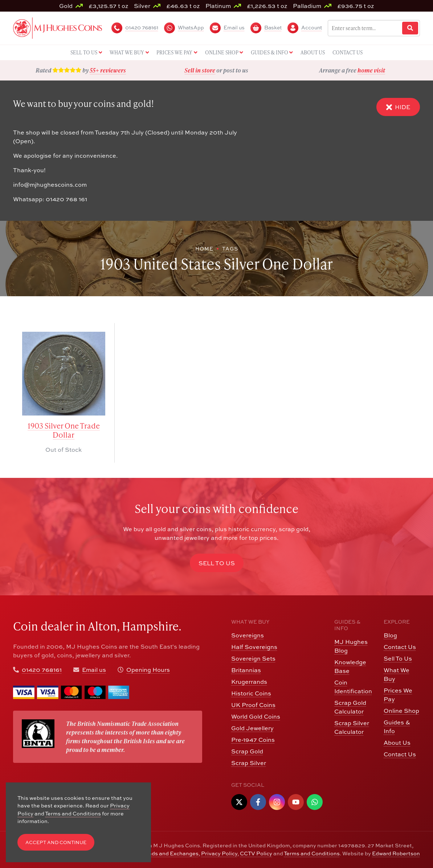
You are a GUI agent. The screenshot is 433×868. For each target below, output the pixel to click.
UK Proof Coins (253, 705)
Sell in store (200, 70)
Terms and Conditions (312, 853)
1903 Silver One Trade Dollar (64, 430)
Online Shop (401, 711)
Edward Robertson (396, 853)
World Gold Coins (256, 716)
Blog (390, 635)
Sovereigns (248, 635)
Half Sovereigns (254, 647)
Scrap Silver (249, 763)
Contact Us (400, 647)
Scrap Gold (247, 751)
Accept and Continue (56, 842)
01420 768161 (42, 670)
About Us (397, 743)
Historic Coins (251, 693)
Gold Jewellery (252, 728)
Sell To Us (398, 658)
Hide (398, 107)
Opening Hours (148, 670)
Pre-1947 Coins (253, 740)
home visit (371, 70)
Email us (94, 670)
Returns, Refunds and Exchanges (156, 853)
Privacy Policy (219, 853)
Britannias (246, 670)
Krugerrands (249, 682)
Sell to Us (217, 563)
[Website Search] (410, 28)
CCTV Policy (256, 853)
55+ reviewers (108, 70)
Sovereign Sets (253, 658)
